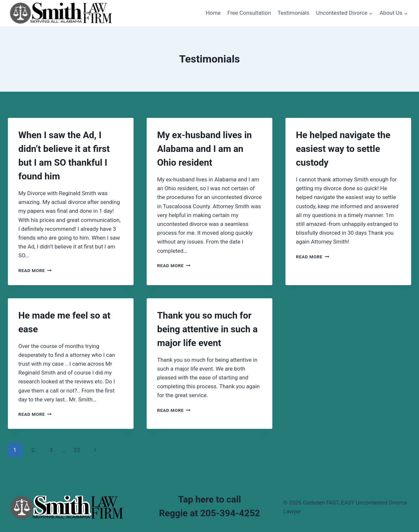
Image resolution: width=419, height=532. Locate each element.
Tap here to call (209, 499)
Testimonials (293, 13)
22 (77, 450)
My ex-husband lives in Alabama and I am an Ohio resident (204, 149)
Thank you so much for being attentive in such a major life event (207, 329)
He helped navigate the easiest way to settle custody (343, 149)
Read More (35, 270)
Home (213, 13)
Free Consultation (249, 13)
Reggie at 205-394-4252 (210, 513)
